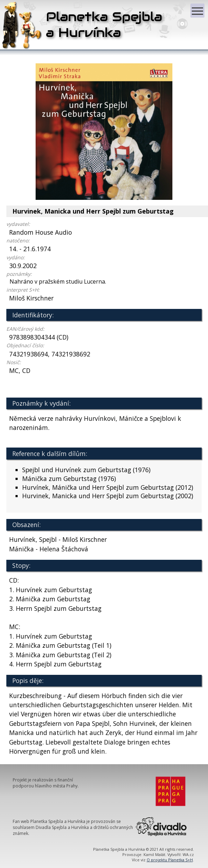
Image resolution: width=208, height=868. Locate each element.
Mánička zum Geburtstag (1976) (69, 479)
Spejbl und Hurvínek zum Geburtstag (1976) (86, 470)
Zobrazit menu (198, 8)
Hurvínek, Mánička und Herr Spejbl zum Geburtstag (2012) (108, 487)
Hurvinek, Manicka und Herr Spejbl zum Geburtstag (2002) (108, 496)
